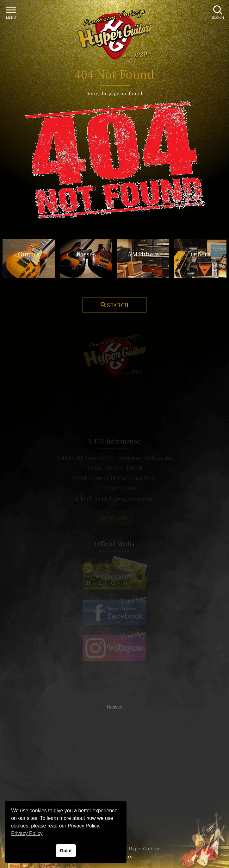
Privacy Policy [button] (27, 833)
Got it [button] (66, 851)
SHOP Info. (115, 517)
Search (118, 305)
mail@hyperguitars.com (124, 498)
